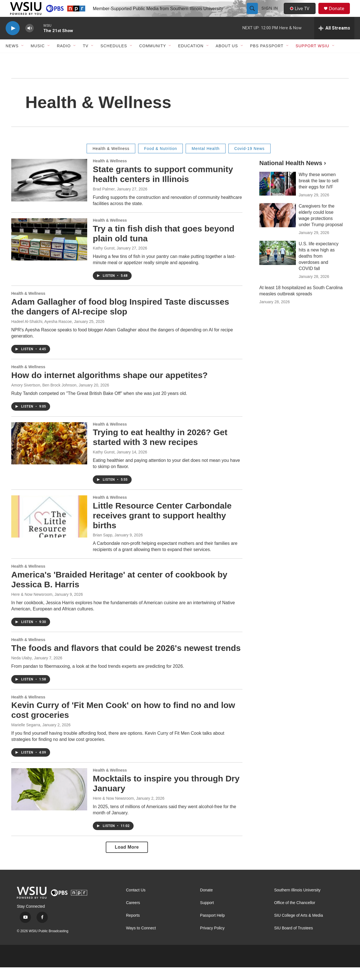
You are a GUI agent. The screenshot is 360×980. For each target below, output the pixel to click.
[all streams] (334, 41)
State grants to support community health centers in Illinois (163, 187)
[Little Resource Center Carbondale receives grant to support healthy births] (49, 529)
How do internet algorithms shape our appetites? (109, 388)
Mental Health (205, 161)
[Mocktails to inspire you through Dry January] (49, 802)
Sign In (270, 15)
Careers (133, 915)
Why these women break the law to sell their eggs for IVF (319, 193)
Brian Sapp (103, 548)
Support (207, 915)
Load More (127, 860)
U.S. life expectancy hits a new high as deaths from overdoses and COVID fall (319, 269)
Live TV (301, 15)
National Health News (292, 176)
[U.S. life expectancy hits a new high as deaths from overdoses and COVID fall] (278, 266)
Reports (133, 928)
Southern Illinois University (297, 903)
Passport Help (212, 928)
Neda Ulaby (22, 671)
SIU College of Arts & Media (299, 928)
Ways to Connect (141, 941)
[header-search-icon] (253, 15)
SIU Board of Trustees (294, 941)
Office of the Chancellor (295, 915)
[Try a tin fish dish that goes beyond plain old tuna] (49, 252)
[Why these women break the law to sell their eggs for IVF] (278, 196)
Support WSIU (312, 59)
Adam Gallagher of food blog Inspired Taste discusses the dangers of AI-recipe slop (120, 319)
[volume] (30, 41)
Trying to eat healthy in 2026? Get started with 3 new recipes (160, 450)
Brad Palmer (104, 202)
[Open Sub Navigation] (23, 59)
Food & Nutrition (160, 161)
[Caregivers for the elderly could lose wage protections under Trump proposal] (278, 228)
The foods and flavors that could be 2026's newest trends (126, 661)
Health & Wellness (111, 161)
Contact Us (136, 903)
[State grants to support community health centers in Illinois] (49, 193)
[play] (13, 41)
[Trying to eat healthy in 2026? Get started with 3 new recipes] (49, 456)
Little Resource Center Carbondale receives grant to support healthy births (162, 528)
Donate (340, 15)
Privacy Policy (212, 941)
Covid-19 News (249, 161)
